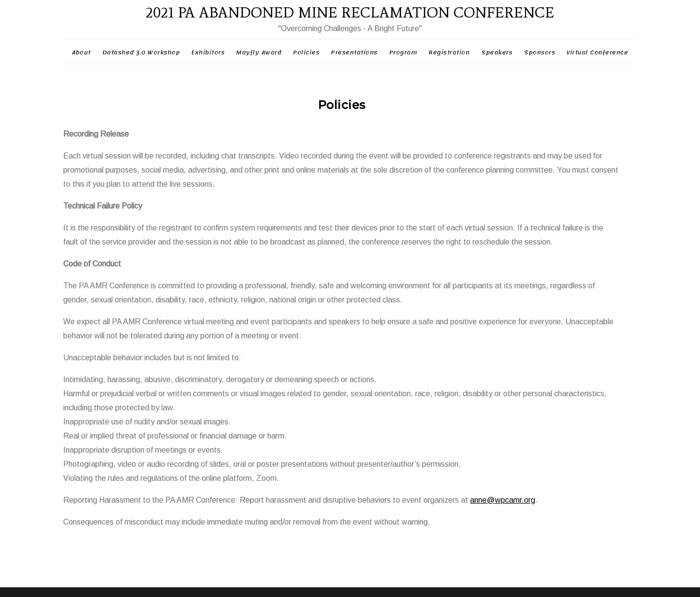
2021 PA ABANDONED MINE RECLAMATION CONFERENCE (350, 12)
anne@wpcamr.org (503, 500)
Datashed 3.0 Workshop (141, 53)
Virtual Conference (597, 53)
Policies (306, 53)
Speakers (497, 53)
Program (403, 53)
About (81, 53)
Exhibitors (208, 53)
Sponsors (540, 53)
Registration (449, 53)
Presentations (354, 53)
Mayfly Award (259, 53)
